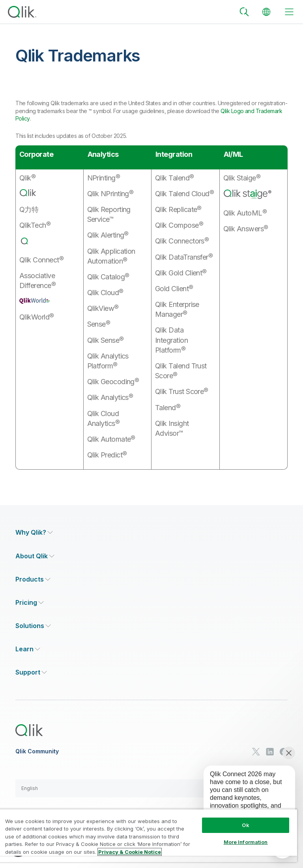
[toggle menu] (289, 12)
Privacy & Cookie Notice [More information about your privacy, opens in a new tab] (130, 852)
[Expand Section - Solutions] (33, 626)
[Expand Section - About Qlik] (35, 556)
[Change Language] (266, 12)
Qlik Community (37, 751)
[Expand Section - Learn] (28, 649)
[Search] (244, 12)
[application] (244, 799)
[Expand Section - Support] (31, 672)
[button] (151, 788)
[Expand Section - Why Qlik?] (34, 533)
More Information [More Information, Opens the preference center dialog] (246, 842)
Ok (245, 825)
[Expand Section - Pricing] (30, 603)
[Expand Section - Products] (33, 579)
